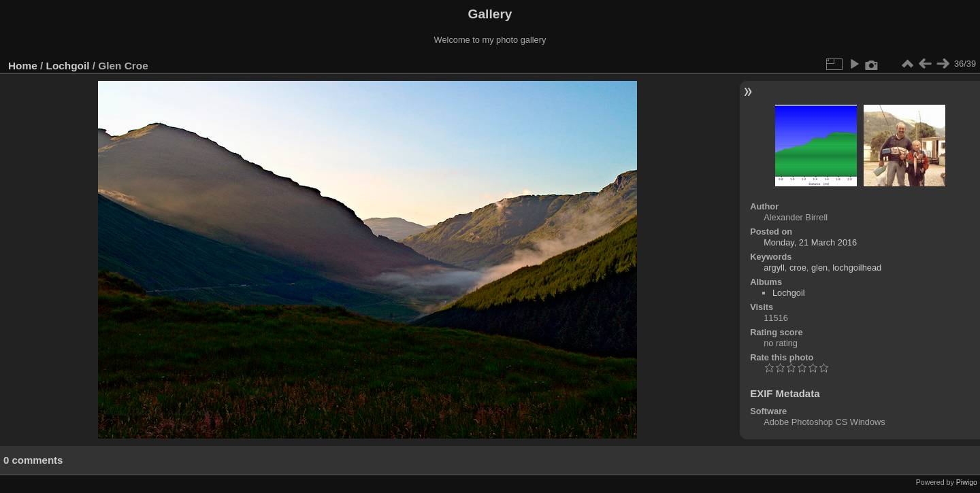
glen (819, 268)
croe (798, 268)
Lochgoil (68, 66)
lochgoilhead (857, 268)
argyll (774, 268)
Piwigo (967, 482)
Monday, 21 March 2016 (810, 242)
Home (23, 66)
